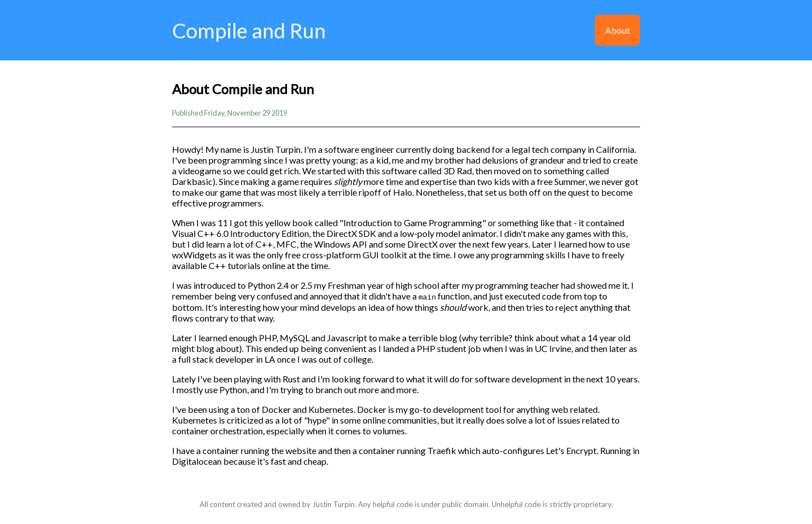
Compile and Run (249, 30)
